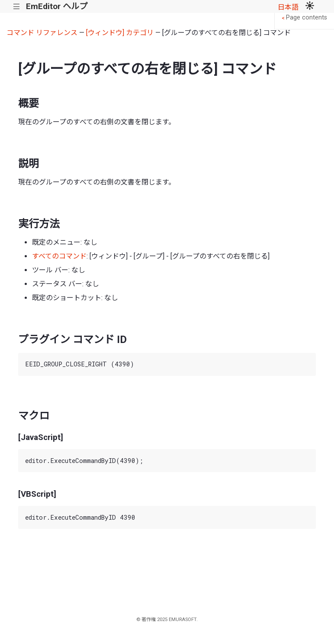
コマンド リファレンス (42, 33)
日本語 (288, 7)
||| (17, 7)
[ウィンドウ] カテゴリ (120, 33)
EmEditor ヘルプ (57, 6)
